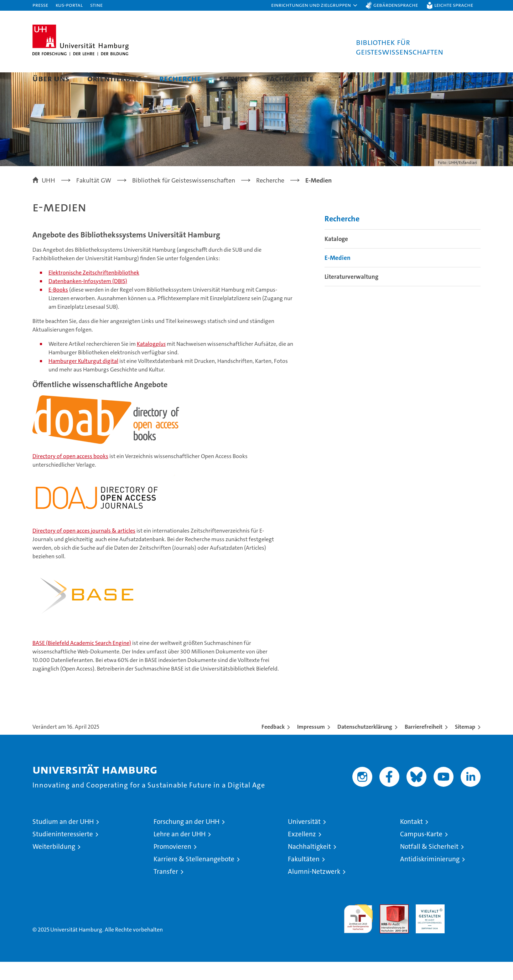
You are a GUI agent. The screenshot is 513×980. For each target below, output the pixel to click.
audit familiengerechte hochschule (358, 934)
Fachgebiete (290, 78)
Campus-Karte (421, 852)
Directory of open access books (70, 474)
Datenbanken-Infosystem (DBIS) (88, 299)
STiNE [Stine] (96, 5)
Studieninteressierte (63, 852)
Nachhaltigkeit (309, 865)
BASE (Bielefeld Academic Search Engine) (82, 661)
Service (234, 78)
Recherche (180, 78)
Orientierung (114, 78)
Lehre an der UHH (180, 852)
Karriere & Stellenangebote (194, 877)
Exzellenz (302, 852)
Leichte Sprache (454, 5)
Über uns (51, 78)
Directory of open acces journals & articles (84, 549)
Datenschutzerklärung (365, 745)
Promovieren (172, 865)
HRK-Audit (428, 926)
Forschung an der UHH (186, 840)
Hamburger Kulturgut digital (83, 379)
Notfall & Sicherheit (429, 865)
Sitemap (465, 745)
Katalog (151, 362)
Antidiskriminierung (430, 877)
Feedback (273, 745)
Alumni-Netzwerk (314, 890)
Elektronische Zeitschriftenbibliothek (94, 291)
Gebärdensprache (396, 5)
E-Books (58, 308)
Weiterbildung (54, 865)
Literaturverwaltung (351, 295)
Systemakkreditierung (466, 926)
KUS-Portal (69, 5)
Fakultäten (304, 877)
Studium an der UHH (63, 840)
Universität (304, 840)
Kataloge (336, 257)
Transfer (166, 890)
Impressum (311, 745)
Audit (387, 926)
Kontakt (411, 840)
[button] (315, 5)
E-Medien (338, 276)
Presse (40, 5)
